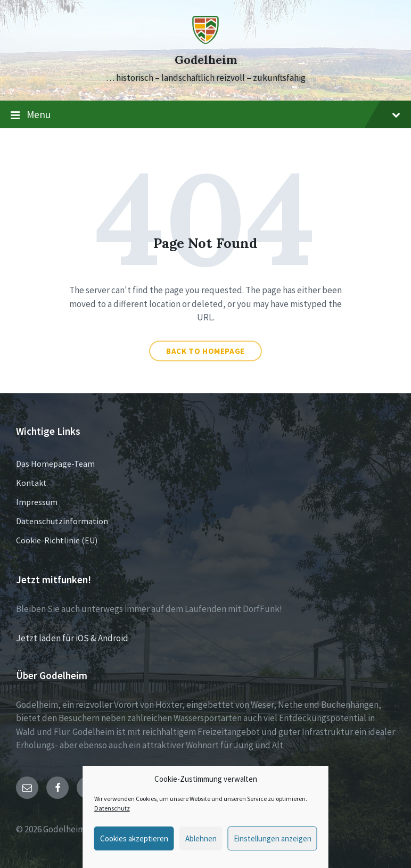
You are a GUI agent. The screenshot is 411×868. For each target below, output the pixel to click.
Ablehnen (201, 838)
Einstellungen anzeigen (273, 838)
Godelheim (206, 60)
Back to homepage (205, 351)
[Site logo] (205, 41)
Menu (205, 115)
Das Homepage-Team (55, 464)
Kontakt (31, 483)
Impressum (37, 502)
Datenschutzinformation (62, 521)
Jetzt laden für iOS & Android (72, 638)
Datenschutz (112, 808)
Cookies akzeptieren (134, 838)
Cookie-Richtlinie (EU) (57, 540)
